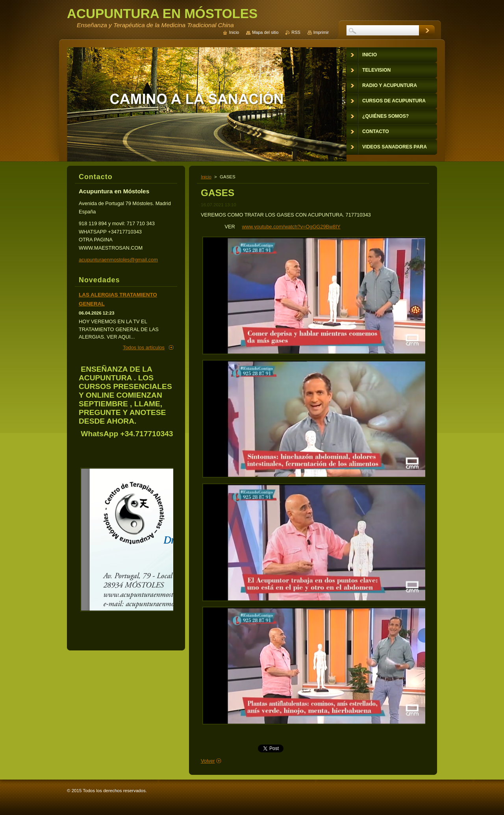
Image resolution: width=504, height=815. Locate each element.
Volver (208, 761)
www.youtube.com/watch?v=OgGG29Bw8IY (291, 227)
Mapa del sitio (265, 32)
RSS (296, 32)
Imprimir (321, 32)
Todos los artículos (144, 347)
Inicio (206, 177)
